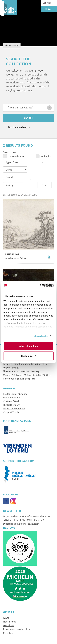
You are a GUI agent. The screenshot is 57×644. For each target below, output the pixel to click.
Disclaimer (9, 625)
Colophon (8, 633)
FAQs (6, 618)
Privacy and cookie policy (16, 629)
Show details (41, 336)
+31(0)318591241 (12, 412)
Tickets (49, 9)
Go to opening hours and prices (19, 379)
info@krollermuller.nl (14, 408)
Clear (44, 185)
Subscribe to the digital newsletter (21, 524)
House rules (9, 621)
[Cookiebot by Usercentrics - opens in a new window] (41, 286)
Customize (29, 356)
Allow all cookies (28, 346)
